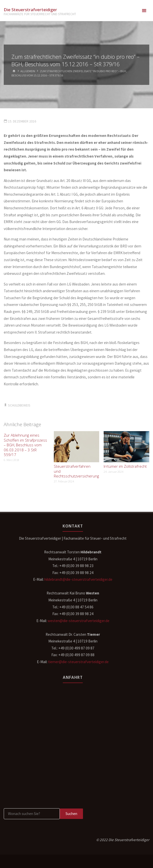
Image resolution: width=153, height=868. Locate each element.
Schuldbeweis (19, 405)
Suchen (71, 814)
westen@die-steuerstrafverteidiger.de (78, 621)
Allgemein (28, 71)
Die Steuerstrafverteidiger (30, 10)
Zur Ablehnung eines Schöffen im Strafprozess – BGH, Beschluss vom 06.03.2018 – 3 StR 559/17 (25, 445)
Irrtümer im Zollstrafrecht (125, 466)
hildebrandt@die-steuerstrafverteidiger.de (78, 579)
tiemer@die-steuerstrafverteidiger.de (78, 662)
